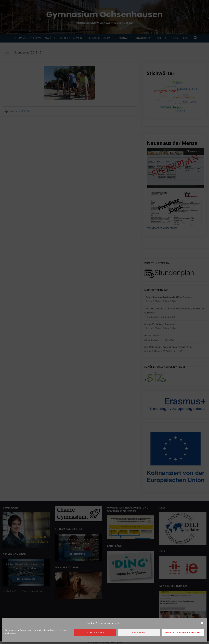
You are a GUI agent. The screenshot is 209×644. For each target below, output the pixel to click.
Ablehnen (139, 632)
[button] (202, 623)
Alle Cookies (95, 632)
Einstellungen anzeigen (183, 632)
